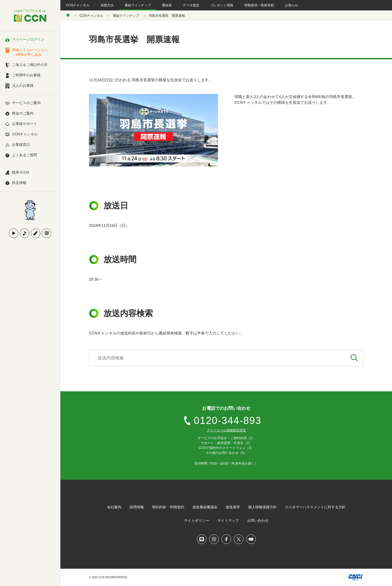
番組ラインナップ (138, 5)
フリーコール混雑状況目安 (226, 430)
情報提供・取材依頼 (259, 5)
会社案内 (114, 507)
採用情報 (137, 507)
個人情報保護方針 (262, 507)
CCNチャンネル (78, 5)
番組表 (167, 5)
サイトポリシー (197, 521)
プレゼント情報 (222, 5)
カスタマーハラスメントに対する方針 (315, 507)
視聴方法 (107, 5)
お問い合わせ (258, 521)
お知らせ (292, 5)
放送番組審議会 (205, 507)
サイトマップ (228, 521)
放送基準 (233, 507)
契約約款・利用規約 (168, 507)
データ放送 (191, 5)
